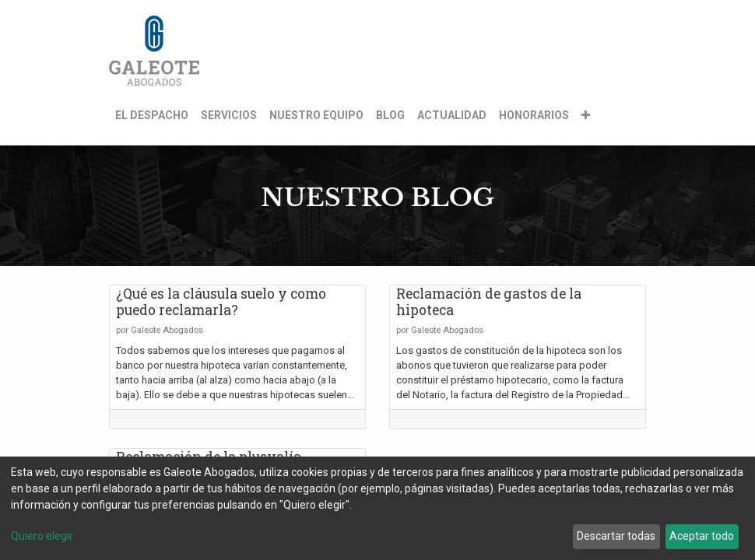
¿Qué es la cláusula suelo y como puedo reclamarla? (221, 302)
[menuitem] (152, 115)
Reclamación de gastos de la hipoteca (489, 302)
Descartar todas (616, 536)
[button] (586, 115)
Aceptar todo (702, 536)
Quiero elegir (42, 536)
